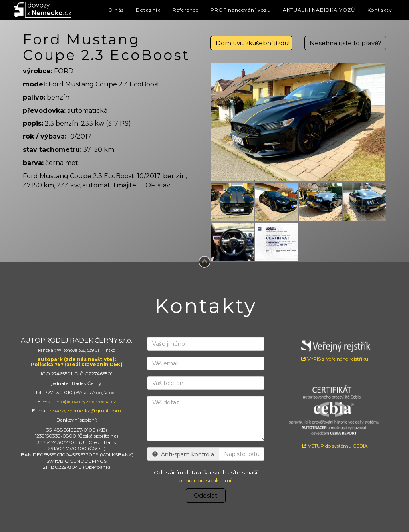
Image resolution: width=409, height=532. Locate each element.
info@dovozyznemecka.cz (86, 401)
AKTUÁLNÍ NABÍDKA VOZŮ (319, 10)
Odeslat (205, 495)
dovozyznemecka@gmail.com (85, 411)
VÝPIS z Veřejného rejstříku (335, 349)
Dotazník (148, 10)
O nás (116, 10)
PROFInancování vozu (241, 10)
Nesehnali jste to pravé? (345, 43)
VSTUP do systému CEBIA (335, 446)
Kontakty (380, 10)
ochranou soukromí (205, 480)
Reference (186, 10)
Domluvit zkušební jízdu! (253, 43)
